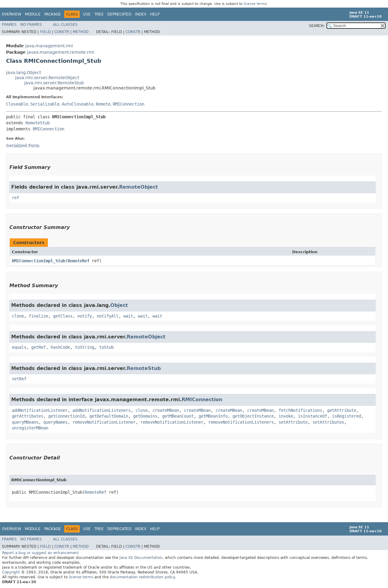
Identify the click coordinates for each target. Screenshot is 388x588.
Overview (12, 14)
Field (45, 32)
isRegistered (346, 416)
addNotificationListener (40, 410)
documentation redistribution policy (142, 577)
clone (18, 316)
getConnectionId (66, 416)
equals (19, 347)
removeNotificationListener (104, 422)
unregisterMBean (30, 428)
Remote (103, 104)
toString (85, 347)
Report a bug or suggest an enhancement (40, 553)
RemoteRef (79, 261)
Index (141, 14)
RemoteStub (38, 123)
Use (87, 14)
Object (119, 305)
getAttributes (28, 416)
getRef (38, 347)
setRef (19, 379)
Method (81, 32)
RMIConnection (129, 104)
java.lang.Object (23, 72)
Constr (62, 32)
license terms (255, 4)
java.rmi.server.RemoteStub (54, 83)
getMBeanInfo (213, 416)
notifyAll (108, 316)
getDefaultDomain (109, 416)
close (142, 410)
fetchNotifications (300, 410)
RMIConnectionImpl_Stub (38, 261)
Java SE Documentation (141, 558)
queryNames (55, 422)
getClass (63, 316)
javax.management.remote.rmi (61, 52)
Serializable (45, 104)
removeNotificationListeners (241, 422)
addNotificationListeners (102, 410)
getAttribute (342, 410)
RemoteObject (139, 187)
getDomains (145, 416)
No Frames (31, 25)
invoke (286, 416)
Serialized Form (23, 146)
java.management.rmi (49, 46)
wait (128, 316)
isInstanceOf (313, 416)
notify (85, 316)
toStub (106, 347)
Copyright (11, 572)
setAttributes (328, 422)
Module (33, 14)
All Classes (65, 25)
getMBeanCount (178, 416)
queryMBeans (25, 422)
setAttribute (293, 422)
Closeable (17, 104)
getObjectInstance (253, 416)
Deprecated (119, 14)
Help (155, 14)
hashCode (60, 347)
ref (15, 198)
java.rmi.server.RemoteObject (47, 78)
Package (53, 14)
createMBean (166, 410)
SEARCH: (317, 26)
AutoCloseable (78, 104)
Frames (9, 25)
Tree (99, 14)
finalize (38, 316)
